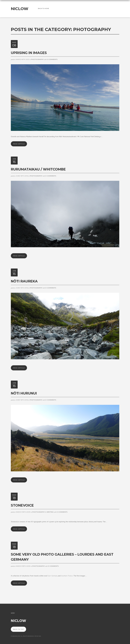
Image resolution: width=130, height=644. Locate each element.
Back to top (18, 629)
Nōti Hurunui (24, 393)
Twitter (13, 613)
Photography (37, 59)
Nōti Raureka (24, 281)
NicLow (20, 9)
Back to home (43, 8)
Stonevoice (22, 505)
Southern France (67, 576)
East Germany (53, 576)
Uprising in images (29, 53)
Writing (50, 512)
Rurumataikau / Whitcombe (38, 169)
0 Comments (52, 59)
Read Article (19, 144)
